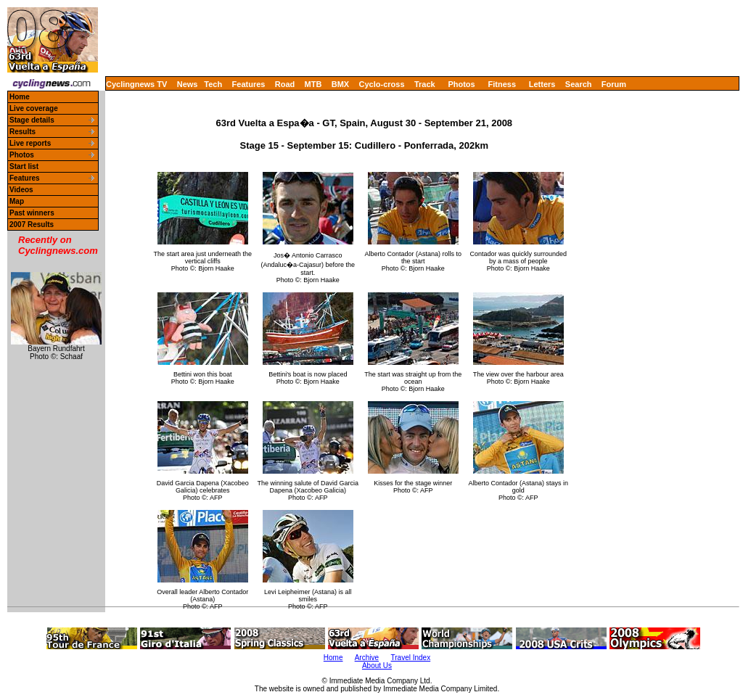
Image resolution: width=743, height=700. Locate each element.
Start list (24, 166)
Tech (213, 84)
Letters (542, 84)
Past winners (32, 213)
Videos (21, 190)
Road (285, 84)
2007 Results (32, 225)
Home (20, 97)
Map (17, 201)
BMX (340, 84)
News (188, 84)
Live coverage (34, 108)
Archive (367, 658)
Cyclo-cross (382, 84)
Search (579, 84)
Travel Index (411, 658)
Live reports (30, 143)
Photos (461, 84)
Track (425, 84)
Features (249, 84)
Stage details (32, 120)
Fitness (502, 84)
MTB (313, 84)
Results (22, 132)
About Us (377, 666)
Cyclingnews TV (136, 84)
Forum (614, 84)
